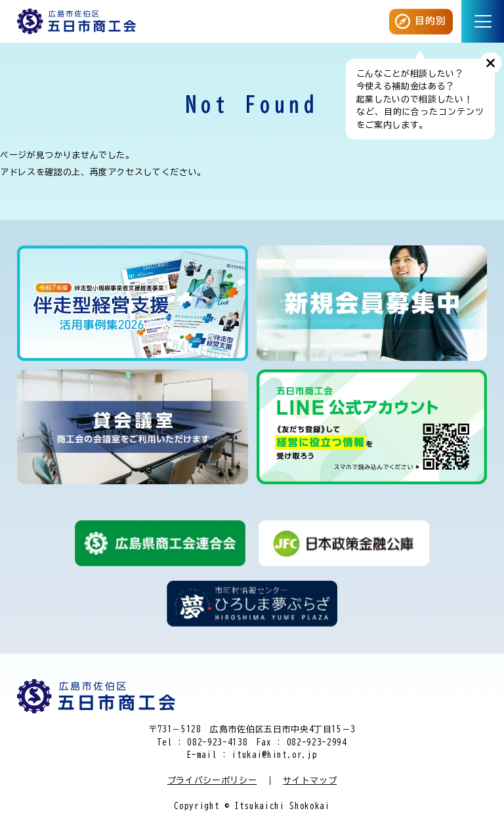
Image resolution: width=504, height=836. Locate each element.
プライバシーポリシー (212, 781)
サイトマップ (310, 781)
